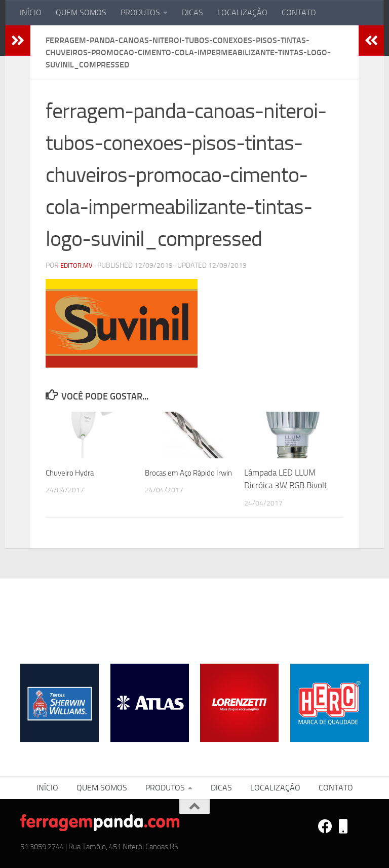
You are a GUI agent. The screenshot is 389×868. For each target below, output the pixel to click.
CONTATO (299, 12)
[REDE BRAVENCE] (362, 826)
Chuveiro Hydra (73, 473)
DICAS (192, 12)
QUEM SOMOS (81, 12)
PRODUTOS (140, 12)
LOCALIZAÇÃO (242, 12)
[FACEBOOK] (325, 826)
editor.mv (77, 265)
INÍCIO (31, 12)
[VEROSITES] (343, 826)
